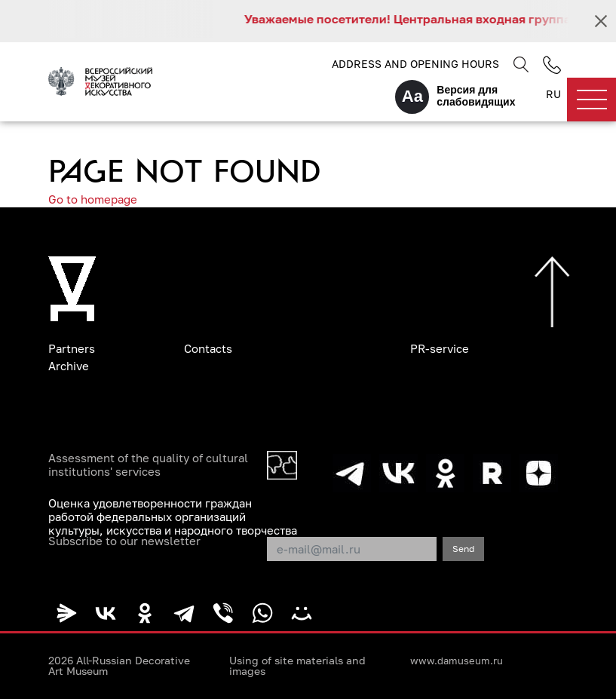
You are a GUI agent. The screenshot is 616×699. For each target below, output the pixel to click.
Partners (72, 348)
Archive (69, 366)
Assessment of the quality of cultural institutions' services (148, 464)
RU (553, 94)
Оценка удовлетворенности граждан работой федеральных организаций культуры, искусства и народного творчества (173, 517)
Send (463, 549)
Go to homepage (93, 199)
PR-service (440, 348)
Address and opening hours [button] (415, 64)
